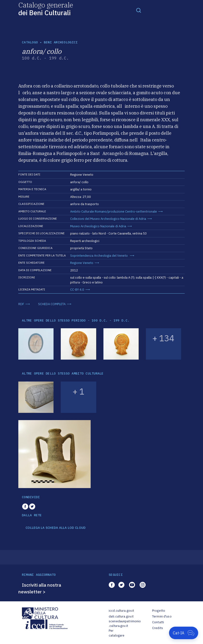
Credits (158, 628)
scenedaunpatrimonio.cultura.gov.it (125, 624)
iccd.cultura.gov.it (121, 611)
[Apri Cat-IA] (184, 633)
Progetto (159, 611)
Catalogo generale (46, 9)
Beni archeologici (61, 42)
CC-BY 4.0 (77, 290)
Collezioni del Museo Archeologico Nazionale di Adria (108, 219)
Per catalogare (117, 633)
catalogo (30, 42)
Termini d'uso (162, 616)
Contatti (158, 622)
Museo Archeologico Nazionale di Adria (98, 226)
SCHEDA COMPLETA (52, 304)
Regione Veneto (82, 263)
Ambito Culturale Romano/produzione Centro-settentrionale (114, 211)
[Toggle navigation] (139, 10)
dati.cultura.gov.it (121, 616)
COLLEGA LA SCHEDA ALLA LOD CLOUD (56, 528)
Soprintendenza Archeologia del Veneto (99, 256)
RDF (21, 304)
